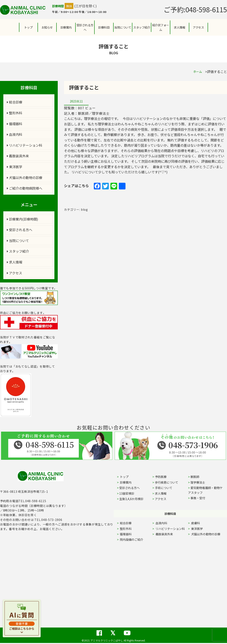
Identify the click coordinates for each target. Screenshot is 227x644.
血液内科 (15, 134)
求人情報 (179, 27)
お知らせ (47, 27)
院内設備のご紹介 (131, 539)
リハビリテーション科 (25, 145)
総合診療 (15, 102)
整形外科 (15, 113)
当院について (18, 241)
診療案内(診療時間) (23, 219)
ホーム (198, 72)
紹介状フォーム (161, 27)
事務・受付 (198, 498)
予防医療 (161, 477)
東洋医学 (15, 167)
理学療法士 (198, 482)
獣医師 (195, 477)
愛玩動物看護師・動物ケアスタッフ (205, 490)
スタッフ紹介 (18, 251)
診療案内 (66, 27)
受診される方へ (85, 27)
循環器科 (15, 124)
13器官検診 (127, 493)
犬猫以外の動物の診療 (25, 178)
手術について (164, 488)
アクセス (198, 27)
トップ (28, 27)
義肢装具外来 (18, 156)
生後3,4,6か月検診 (131, 499)
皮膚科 (200, 523)
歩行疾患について (167, 482)
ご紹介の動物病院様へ (25, 188)
